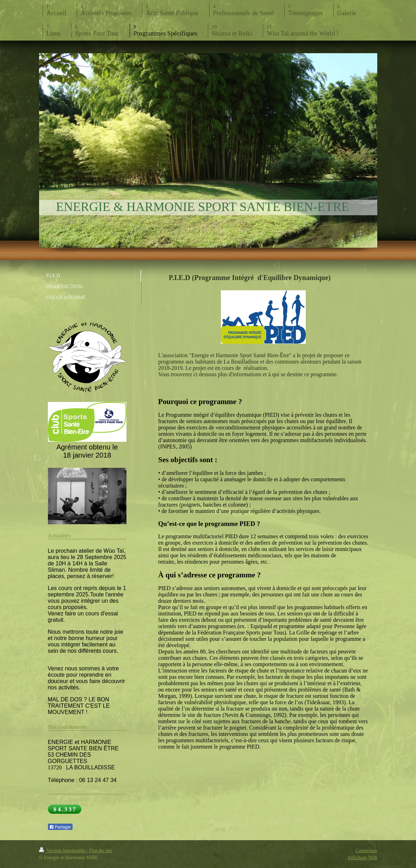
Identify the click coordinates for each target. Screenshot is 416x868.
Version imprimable (63, 851)
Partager (60, 827)
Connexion (366, 851)
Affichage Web (362, 858)
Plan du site (100, 851)
